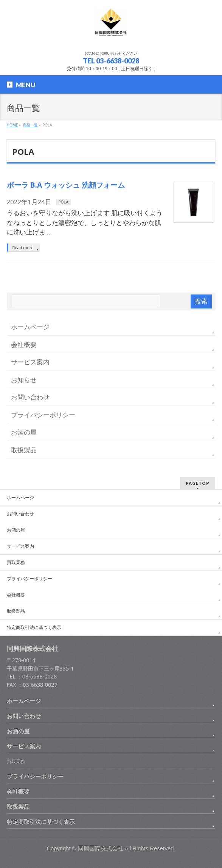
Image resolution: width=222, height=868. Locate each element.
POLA (63, 202)
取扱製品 (24, 450)
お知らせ (24, 380)
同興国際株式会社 (101, 848)
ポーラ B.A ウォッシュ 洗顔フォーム (66, 185)
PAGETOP (198, 483)
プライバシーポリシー (43, 415)
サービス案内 (30, 362)
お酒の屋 (24, 432)
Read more (23, 247)
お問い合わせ (30, 397)
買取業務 (16, 563)
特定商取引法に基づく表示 (34, 627)
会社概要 (24, 345)
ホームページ (30, 327)
